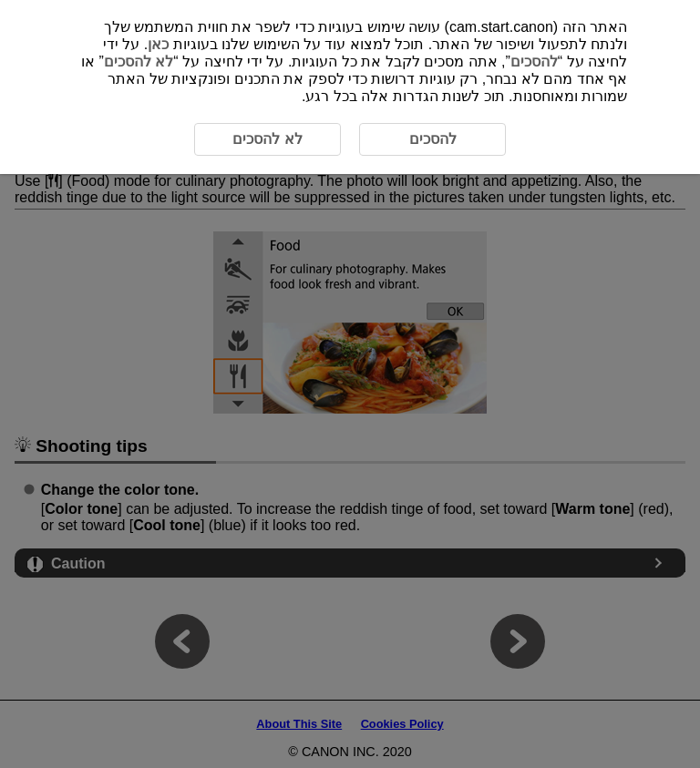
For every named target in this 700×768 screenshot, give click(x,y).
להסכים (534, 61)
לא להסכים (139, 61)
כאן (158, 44)
